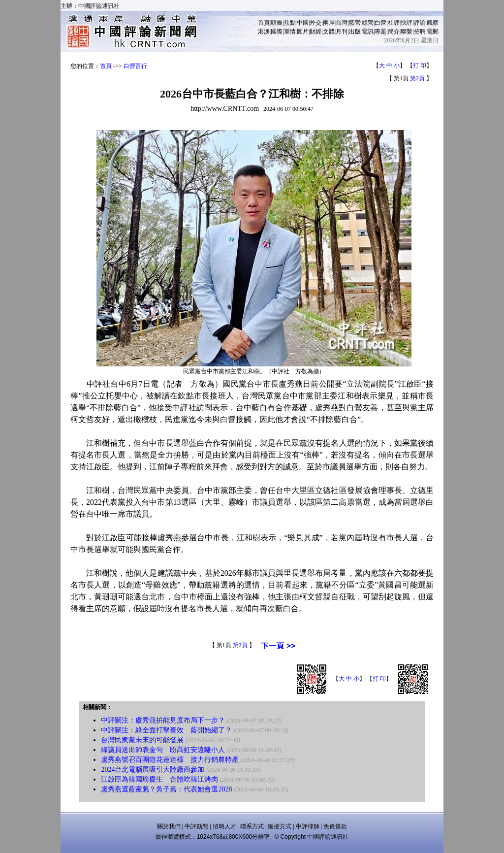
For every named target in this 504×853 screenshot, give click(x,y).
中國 (303, 23)
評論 (420, 23)
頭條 (277, 23)
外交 (315, 23)
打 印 (420, 66)
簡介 (394, 32)
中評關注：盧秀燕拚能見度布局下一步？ (163, 720)
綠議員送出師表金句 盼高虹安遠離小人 (163, 750)
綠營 (368, 23)
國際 (277, 32)
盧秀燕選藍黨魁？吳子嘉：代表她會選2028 (166, 789)
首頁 (264, 23)
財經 (315, 32)
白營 (380, 23)
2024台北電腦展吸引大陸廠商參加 (153, 770)
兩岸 (329, 23)
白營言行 (135, 66)
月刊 (342, 32)
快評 (407, 23)
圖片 (303, 32)
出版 (355, 32)
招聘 (420, 32)
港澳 (264, 32)
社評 (394, 23)
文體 (329, 32)
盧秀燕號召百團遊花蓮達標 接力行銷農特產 (170, 760)
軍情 (290, 32)
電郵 (433, 32)
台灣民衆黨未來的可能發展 (142, 740)
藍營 (355, 23)
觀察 (433, 23)
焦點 (290, 23)
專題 (380, 32)
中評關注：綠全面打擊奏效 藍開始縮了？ (166, 730)
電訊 (368, 32)
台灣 (342, 23)
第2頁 (417, 78)
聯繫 (407, 32)
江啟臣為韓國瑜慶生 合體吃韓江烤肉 (159, 779)
